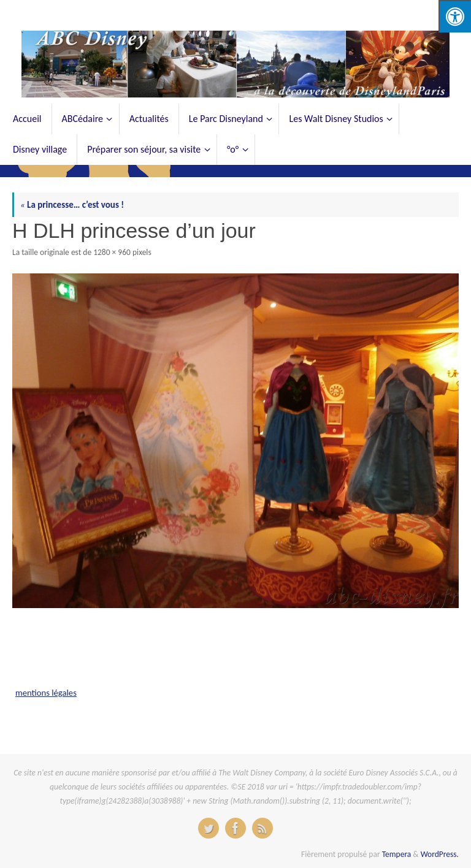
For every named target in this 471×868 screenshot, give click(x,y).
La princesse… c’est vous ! (72, 205)
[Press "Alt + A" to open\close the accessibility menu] (455, 16)
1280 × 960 (112, 252)
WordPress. (440, 854)
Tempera (397, 854)
